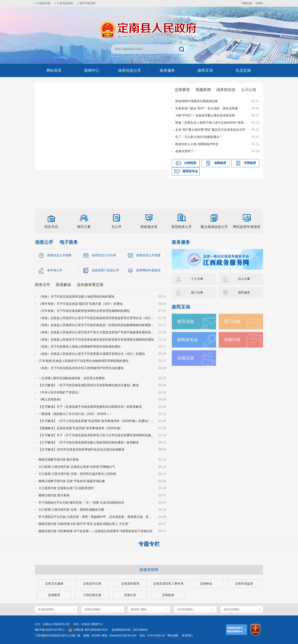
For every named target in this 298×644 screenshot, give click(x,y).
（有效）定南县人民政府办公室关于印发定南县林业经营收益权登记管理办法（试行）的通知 (97, 318)
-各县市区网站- (231, 609)
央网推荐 (190, 163)
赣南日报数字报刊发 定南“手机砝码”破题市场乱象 (72, 481)
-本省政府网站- (46, 609)
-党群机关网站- (92, 609)
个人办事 (197, 279)
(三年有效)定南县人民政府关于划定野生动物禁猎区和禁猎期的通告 (84, 361)
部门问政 (232, 321)
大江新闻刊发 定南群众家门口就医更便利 (66, 488)
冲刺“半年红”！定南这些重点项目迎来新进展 (205, 115)
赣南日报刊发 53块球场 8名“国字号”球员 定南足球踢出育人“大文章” (84, 524)
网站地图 (173, 635)
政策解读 (63, 285)
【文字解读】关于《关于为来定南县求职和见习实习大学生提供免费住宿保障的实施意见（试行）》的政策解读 (97, 435)
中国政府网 (44, 3)
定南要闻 (182, 90)
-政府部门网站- (139, 609)
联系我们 (187, 635)
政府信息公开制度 (148, 255)
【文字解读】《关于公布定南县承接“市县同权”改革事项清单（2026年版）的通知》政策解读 (97, 421)
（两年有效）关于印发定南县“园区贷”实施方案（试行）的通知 (80, 304)
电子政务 (69, 242)
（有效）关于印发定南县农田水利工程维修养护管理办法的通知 (81, 368)
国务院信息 (226, 90)
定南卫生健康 (54, 584)
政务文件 (43, 285)
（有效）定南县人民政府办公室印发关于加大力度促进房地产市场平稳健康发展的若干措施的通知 (97, 332)
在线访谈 (185, 358)
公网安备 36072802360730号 (90, 630)
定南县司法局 (92, 584)
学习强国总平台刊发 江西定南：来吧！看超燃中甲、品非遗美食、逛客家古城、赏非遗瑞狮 (97, 517)
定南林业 (206, 584)
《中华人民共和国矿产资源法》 (60, 392)
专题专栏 (149, 544)
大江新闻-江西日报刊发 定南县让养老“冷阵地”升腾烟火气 (77, 467)
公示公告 (249, 90)
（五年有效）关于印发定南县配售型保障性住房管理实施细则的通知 (84, 311)
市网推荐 (250, 163)
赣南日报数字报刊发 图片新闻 (59, 460)
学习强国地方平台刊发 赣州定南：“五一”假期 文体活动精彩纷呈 (81, 503)
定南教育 (54, 595)
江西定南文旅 (92, 595)
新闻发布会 (190, 171)
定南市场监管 (244, 584)
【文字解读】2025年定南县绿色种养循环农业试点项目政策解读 (81, 449)
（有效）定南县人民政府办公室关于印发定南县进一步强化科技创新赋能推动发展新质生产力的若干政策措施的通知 (97, 325)
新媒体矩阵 (149, 570)
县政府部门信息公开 (105, 270)
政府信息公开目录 (104, 255)
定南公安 (130, 595)
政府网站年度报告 (148, 270)
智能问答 (232, 340)
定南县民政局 (130, 584)
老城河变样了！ (186, 151)
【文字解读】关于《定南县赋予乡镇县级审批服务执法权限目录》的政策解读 (90, 407)
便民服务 (244, 293)
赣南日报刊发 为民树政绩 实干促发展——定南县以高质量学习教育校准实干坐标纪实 (96, 531)
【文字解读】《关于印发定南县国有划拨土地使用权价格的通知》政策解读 (89, 442)
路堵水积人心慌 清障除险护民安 (197, 144)
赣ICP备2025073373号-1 (50, 630)
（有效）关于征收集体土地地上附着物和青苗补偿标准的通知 (79, 347)
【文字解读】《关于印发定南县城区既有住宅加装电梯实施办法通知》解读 (89, 385)
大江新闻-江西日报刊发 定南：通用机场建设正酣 (71, 510)
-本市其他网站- (185, 609)
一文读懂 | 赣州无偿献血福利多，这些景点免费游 (72, 378)
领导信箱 (185, 321)
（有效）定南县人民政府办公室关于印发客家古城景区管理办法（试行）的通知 (92, 354)
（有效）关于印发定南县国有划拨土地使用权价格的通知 (76, 297)
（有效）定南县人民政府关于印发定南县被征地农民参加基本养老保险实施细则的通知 (96, 340)
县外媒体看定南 (90, 285)
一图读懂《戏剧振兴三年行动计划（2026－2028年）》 (76, 414)
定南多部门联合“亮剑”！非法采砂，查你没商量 (207, 108)
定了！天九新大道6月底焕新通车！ (199, 137)
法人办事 (244, 279)
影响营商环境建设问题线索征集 (197, 101)
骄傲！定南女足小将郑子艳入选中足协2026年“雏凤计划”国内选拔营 (212, 123)
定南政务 (168, 595)
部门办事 (197, 293)
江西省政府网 (65, 3)
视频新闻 (203, 90)
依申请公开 (55, 270)
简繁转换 (247, 3)
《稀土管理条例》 (51, 399)
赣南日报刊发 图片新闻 (54, 495)
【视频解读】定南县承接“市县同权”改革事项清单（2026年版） (81, 428)
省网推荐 (220, 163)
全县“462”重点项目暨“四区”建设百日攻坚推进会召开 (210, 130)
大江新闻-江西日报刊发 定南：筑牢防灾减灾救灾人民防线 (77, 474)
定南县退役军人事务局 (168, 584)
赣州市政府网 (87, 3)
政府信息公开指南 (59, 255)
